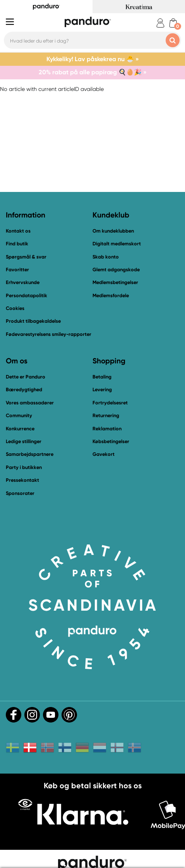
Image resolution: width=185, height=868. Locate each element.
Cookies (15, 308)
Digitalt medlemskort (117, 244)
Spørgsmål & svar (26, 257)
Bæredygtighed (24, 389)
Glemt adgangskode (116, 270)
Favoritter (17, 270)
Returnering (106, 415)
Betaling (102, 377)
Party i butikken (24, 467)
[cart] (173, 23)
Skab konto (106, 257)
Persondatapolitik (27, 295)
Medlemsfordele (111, 295)
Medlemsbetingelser (115, 282)
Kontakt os (18, 231)
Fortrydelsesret (110, 403)
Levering (102, 389)
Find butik (17, 244)
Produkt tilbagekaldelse (33, 321)
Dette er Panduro (26, 377)
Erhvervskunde (23, 282)
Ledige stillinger (24, 441)
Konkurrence (20, 429)
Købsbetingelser (111, 441)
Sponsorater (20, 493)
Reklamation (107, 429)
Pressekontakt (22, 480)
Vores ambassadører (30, 403)
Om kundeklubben (113, 231)
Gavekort (104, 454)
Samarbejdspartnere (30, 454)
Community (19, 415)
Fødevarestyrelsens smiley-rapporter (49, 334)
